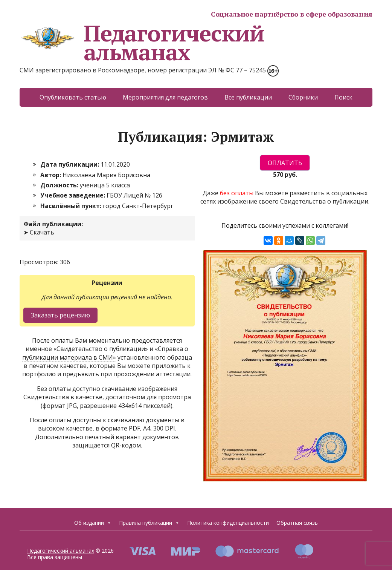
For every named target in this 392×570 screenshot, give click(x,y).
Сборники (303, 97)
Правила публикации (149, 523)
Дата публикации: (70, 164)
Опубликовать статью (73, 97)
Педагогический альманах (142, 43)
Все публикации (248, 97)
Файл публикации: (53, 224)
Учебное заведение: (73, 195)
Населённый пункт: (72, 206)
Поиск (343, 97)
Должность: (60, 185)
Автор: (51, 175)
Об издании (93, 523)
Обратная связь (297, 523)
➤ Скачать (39, 232)
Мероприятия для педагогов (165, 97)
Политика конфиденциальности (228, 523)
